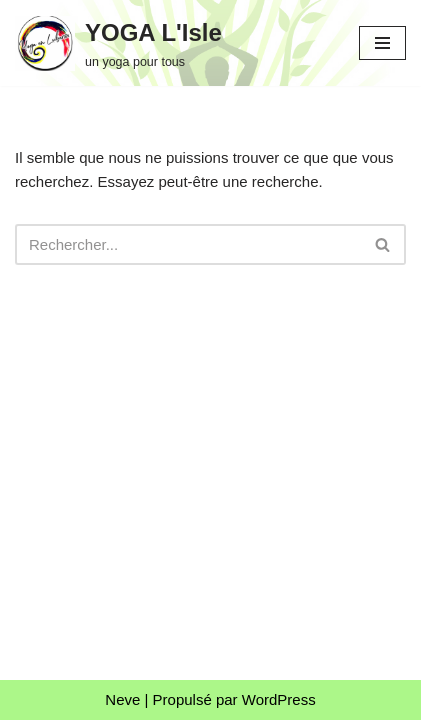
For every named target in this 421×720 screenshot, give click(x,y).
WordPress (279, 699)
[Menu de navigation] (382, 43)
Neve (122, 699)
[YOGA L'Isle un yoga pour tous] (118, 43)
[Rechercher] (188, 244)
